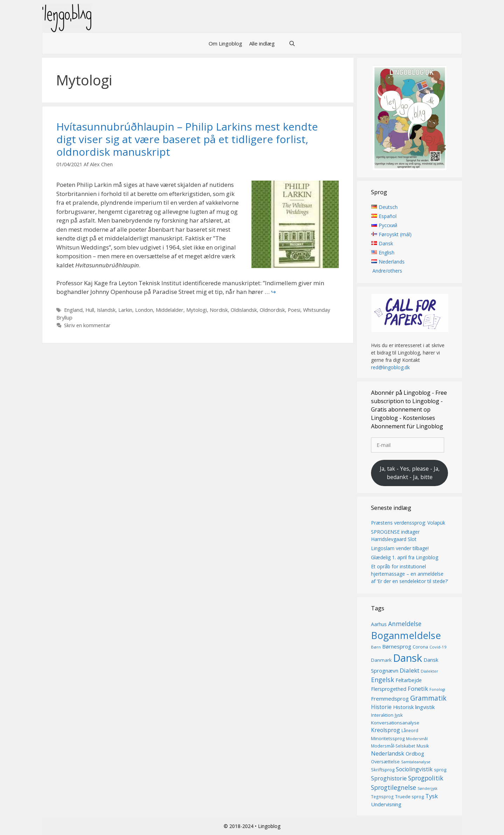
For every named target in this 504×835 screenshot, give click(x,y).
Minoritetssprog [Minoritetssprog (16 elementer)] (388, 738)
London (144, 310)
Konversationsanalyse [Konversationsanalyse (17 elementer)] (395, 723)
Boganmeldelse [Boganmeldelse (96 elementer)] (406, 635)
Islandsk (106, 310)
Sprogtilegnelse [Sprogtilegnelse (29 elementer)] (394, 787)
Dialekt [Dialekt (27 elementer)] (409, 670)
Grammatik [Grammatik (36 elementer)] (428, 698)
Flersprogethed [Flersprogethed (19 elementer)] (389, 689)
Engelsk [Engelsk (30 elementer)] (383, 680)
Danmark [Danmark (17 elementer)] (381, 660)
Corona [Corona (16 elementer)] (420, 647)
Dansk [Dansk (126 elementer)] (408, 658)
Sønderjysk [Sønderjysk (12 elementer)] (428, 788)
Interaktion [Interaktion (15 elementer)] (382, 715)
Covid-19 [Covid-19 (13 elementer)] (438, 647)
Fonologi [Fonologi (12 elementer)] (437, 690)
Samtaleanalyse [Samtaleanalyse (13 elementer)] (416, 762)
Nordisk (219, 310)
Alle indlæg (262, 43)
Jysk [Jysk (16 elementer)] (399, 715)
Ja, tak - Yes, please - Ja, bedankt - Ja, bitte (410, 473)
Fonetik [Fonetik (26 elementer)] (418, 689)
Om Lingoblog (225, 43)
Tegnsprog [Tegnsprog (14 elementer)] (382, 797)
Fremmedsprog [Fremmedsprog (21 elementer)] (390, 699)
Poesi (294, 310)
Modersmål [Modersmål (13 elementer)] (417, 739)
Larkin (125, 310)
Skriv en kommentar (87, 325)
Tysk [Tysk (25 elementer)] (432, 797)
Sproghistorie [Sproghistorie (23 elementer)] (389, 779)
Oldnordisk (272, 310)
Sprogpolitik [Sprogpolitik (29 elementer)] (426, 778)
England (73, 310)
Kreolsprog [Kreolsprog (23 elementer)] (386, 730)
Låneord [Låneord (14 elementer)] (410, 731)
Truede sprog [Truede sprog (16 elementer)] (409, 797)
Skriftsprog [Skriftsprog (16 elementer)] (383, 770)
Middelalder (170, 310)
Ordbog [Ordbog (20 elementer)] (415, 753)
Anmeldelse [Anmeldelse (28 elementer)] (405, 624)
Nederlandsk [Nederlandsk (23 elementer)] (388, 753)
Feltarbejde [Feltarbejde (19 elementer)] (409, 680)
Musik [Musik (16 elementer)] (423, 746)
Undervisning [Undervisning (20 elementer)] (386, 804)
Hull (90, 310)
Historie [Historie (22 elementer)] (381, 707)
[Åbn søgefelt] (292, 43)
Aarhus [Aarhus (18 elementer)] (379, 624)
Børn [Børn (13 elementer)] (376, 647)
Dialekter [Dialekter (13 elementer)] (429, 671)
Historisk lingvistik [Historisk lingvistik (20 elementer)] (414, 707)
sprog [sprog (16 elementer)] (440, 770)
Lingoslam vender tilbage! (400, 548)
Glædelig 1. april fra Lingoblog (405, 557)
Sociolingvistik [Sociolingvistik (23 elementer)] (414, 769)
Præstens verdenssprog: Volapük (408, 523)
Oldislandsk (244, 310)
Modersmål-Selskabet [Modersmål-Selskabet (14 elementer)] (393, 746)
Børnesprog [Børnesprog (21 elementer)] (397, 647)
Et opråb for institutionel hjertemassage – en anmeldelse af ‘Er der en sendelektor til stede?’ (409, 574)
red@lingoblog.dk (390, 368)
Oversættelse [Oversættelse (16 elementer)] (385, 762)
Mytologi (197, 310)
